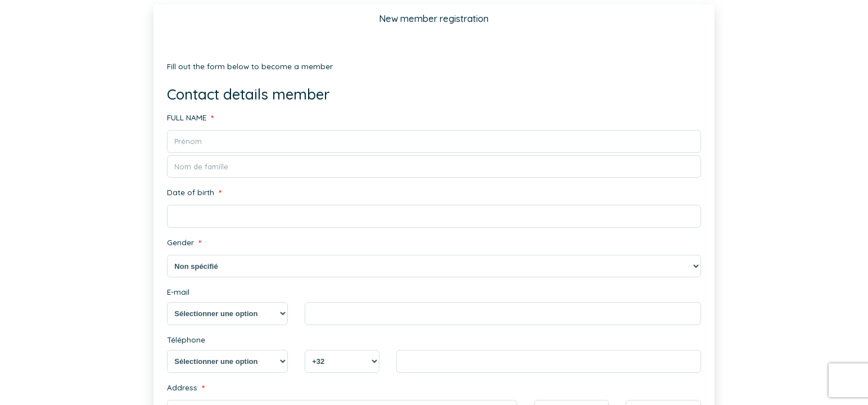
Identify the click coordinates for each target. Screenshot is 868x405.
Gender (184, 243)
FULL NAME (190, 118)
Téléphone (185, 338)
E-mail (177, 291)
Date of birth (193, 193)
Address (184, 387)
